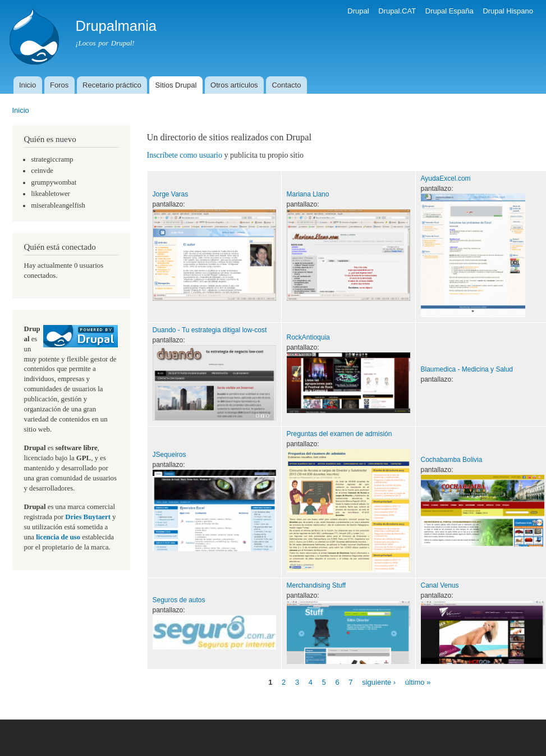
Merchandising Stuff (316, 585)
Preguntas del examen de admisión (339, 434)
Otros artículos (234, 85)
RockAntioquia (308, 337)
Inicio (27, 85)
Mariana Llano (308, 194)
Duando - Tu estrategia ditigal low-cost (210, 330)
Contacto (286, 85)
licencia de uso (58, 537)
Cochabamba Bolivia (452, 460)
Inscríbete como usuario (185, 155)
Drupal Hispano (508, 11)
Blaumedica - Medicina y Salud (467, 369)
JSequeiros (169, 455)
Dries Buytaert (88, 517)
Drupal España (449, 11)
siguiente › (379, 682)
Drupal (358, 11)
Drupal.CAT (397, 11)
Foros (59, 85)
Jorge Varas (171, 194)
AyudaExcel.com (446, 178)
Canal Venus (440, 585)
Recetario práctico (112, 85)
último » (418, 682)
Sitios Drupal (176, 85)
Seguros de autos (179, 600)
